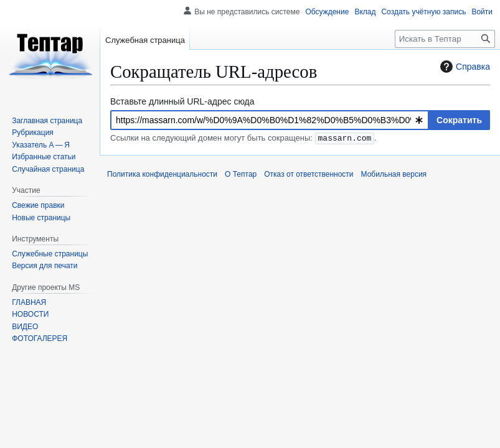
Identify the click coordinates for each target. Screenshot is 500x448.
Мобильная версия (394, 174)
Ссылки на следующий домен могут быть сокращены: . (243, 139)
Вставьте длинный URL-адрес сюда (182, 101)
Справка (464, 67)
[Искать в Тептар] (445, 39)
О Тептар (241, 174)
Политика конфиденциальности (162, 174)
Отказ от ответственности (309, 174)
